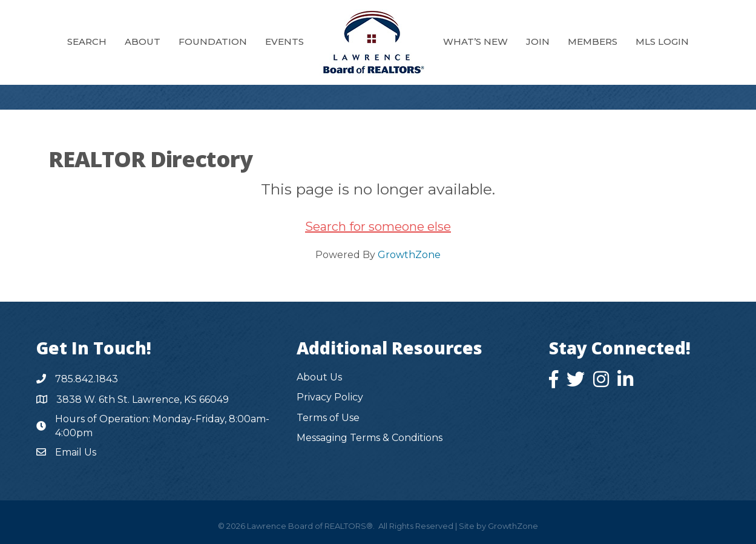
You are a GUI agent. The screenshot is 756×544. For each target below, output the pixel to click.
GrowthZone (409, 255)
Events (284, 41)
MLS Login (662, 41)
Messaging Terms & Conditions (370, 438)
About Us (319, 377)
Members (593, 41)
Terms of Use (328, 418)
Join (538, 41)
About (143, 41)
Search (87, 41)
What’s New (475, 41)
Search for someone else (378, 227)
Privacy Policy (330, 397)
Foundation (213, 41)
